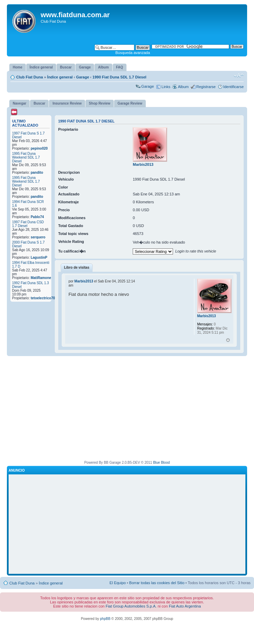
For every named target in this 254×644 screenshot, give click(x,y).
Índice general (60, 77)
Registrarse (206, 87)
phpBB (105, 619)
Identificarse (233, 87)
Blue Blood (161, 463)
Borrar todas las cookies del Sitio (157, 583)
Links (166, 87)
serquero (38, 237)
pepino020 (39, 148)
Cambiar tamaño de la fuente (239, 76)
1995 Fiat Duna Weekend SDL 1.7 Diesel (26, 157)
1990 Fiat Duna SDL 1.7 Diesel (119, 77)
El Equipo (118, 583)
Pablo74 (37, 217)
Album (183, 87)
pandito (37, 173)
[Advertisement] (127, 411)
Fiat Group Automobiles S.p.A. (131, 606)
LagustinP (39, 257)
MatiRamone (41, 278)
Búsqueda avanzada (133, 53)
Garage (83, 77)
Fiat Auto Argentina (185, 606)
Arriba (228, 340)
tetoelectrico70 (43, 298)
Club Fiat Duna (30, 77)
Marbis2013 (143, 164)
